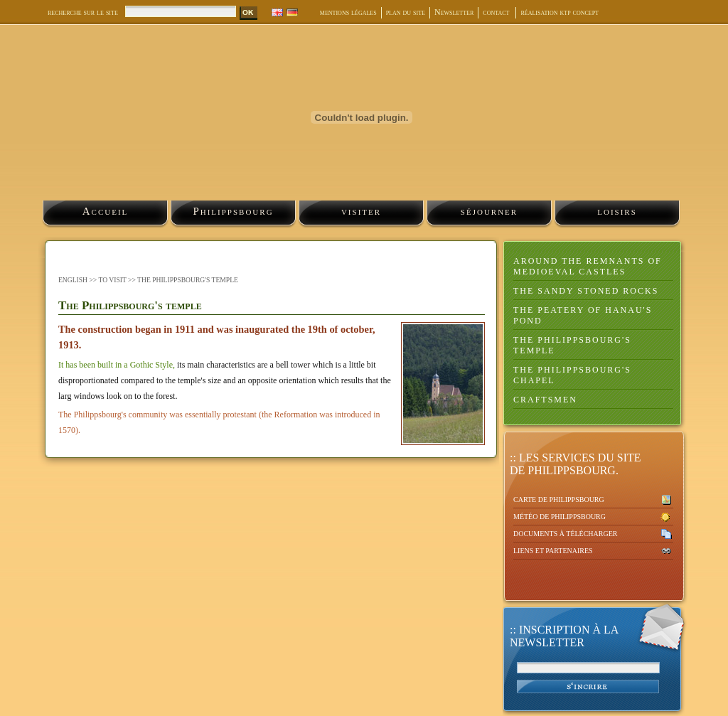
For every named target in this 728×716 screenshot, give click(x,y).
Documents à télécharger (565, 534)
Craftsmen (545, 400)
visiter (361, 211)
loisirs (617, 211)
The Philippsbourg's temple (572, 345)
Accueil (106, 211)
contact (497, 12)
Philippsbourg (233, 211)
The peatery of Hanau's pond (583, 315)
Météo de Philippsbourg (560, 517)
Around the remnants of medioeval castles (588, 266)
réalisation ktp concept (560, 12)
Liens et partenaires (553, 551)
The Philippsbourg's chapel (572, 375)
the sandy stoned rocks (586, 291)
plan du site (406, 12)
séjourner (489, 211)
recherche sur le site (83, 12)
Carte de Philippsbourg (559, 499)
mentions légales (348, 12)
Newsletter (454, 12)
